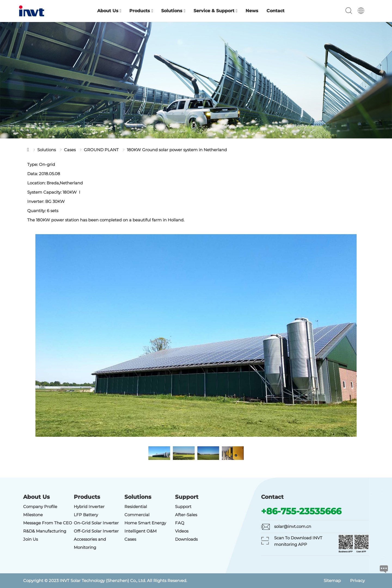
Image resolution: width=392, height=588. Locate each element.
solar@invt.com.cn (293, 526)
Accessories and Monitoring (90, 543)
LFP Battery (86, 515)
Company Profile (40, 507)
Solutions (173, 11)
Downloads (186, 539)
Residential (136, 507)
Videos (182, 531)
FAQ (180, 523)
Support (183, 507)
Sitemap (332, 581)
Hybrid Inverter (89, 507)
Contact (275, 11)
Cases (70, 150)
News (252, 11)
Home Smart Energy (145, 523)
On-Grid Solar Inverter (96, 523)
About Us (109, 11)
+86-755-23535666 (301, 511)
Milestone (33, 515)
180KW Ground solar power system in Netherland (177, 150)
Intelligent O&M (140, 531)
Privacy (357, 581)
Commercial (137, 515)
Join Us (30, 539)
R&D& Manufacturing (45, 531)
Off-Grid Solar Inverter (96, 531)
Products (141, 11)
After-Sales (186, 515)
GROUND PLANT (101, 150)
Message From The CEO (48, 523)
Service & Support (215, 11)
